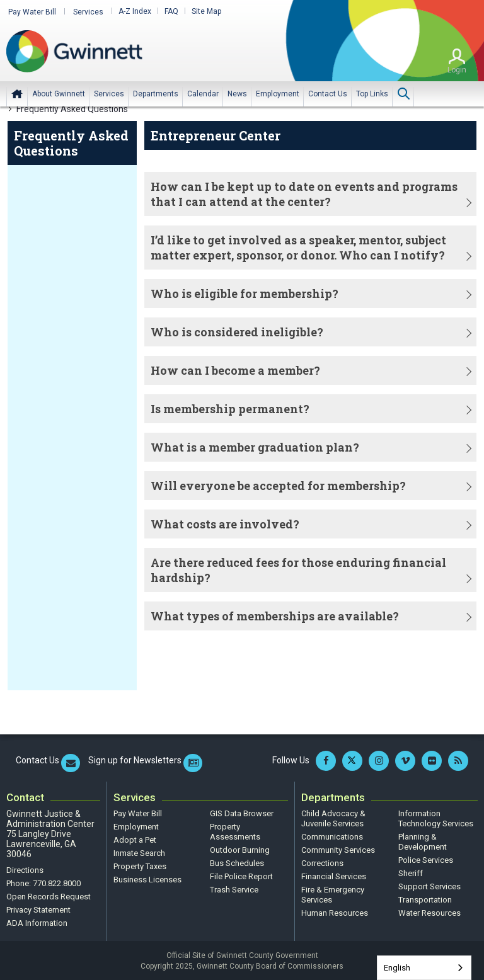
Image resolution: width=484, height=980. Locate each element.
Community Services (338, 849)
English (397, 968)
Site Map (199, 11)
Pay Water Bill (30, 11)
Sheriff (411, 872)
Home (17, 93)
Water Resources (429, 912)
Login (457, 69)
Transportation (425, 898)
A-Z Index (127, 11)
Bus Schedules (237, 862)
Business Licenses (147, 878)
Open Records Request (49, 895)
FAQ (164, 11)
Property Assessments (235, 830)
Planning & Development (423, 840)
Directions (25, 869)
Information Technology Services (436, 817)
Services (83, 11)
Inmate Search (139, 852)
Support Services (429, 885)
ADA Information (37, 922)
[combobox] (424, 968)
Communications (332, 835)
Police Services (426, 859)
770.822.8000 (57, 882)
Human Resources (335, 912)
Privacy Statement (38, 909)
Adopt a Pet (135, 839)
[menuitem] (59, 93)
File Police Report (241, 875)
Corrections (322, 862)
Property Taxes (140, 865)
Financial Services (334, 875)
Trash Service (234, 888)
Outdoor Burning (240, 849)
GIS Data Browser (242, 812)
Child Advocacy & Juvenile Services (333, 817)
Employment (136, 825)
